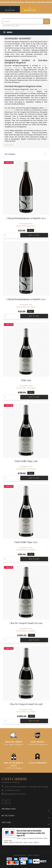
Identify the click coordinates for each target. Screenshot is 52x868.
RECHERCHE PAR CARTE (11, 26)
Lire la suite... (9, 145)
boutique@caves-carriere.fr (15, 794)
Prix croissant (26, 154)
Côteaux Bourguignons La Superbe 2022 (26, 299)
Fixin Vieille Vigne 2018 (26, 461)
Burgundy (36, 52)
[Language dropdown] (47, 806)
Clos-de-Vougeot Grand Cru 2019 (26, 623)
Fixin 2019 (26, 380)
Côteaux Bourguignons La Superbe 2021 (26, 218)
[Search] (26, 21)
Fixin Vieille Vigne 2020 (26, 542)
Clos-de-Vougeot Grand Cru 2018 (26, 704)
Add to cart (34, 235)
